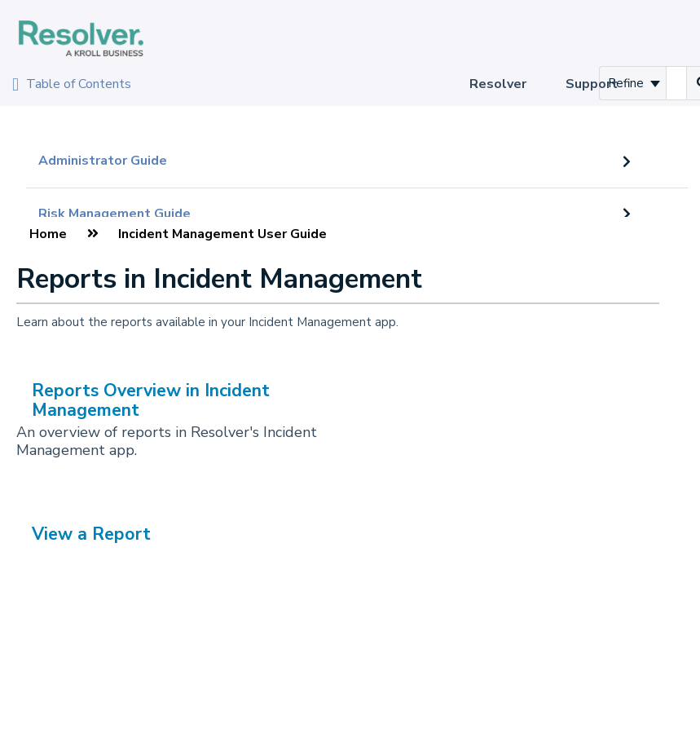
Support (592, 84)
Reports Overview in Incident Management (151, 400)
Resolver (498, 84)
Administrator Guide (103, 161)
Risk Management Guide (114, 214)
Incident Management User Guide (222, 234)
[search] (676, 83)
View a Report (91, 534)
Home (48, 234)
